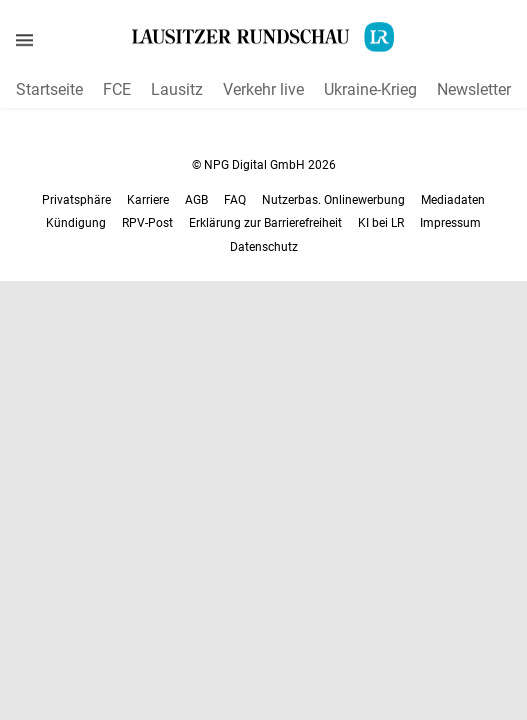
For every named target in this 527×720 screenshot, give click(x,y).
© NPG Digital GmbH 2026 (264, 165)
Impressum (450, 223)
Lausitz (177, 89)
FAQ (235, 200)
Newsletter (474, 89)
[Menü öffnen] (24, 39)
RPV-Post (147, 223)
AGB (196, 200)
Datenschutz (264, 247)
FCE (117, 89)
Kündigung (76, 223)
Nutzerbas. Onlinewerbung (333, 200)
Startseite (49, 89)
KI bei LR (381, 223)
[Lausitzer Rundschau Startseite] (264, 37)
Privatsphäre (76, 200)
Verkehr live (263, 89)
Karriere (148, 200)
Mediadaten (453, 200)
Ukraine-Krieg (370, 89)
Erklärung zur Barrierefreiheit (265, 223)
